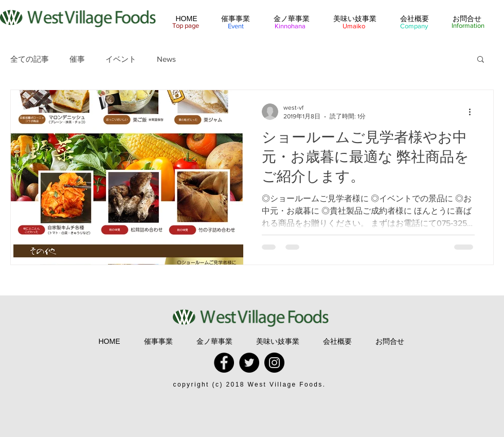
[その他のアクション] (473, 112)
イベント (121, 59)
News (166, 59)
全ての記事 (30, 59)
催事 (77, 59)
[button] (481, 60)
